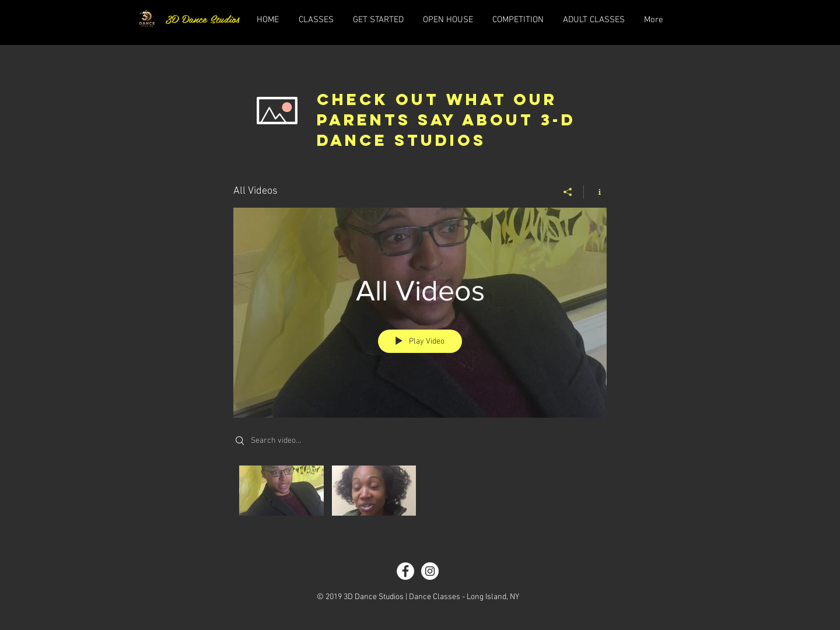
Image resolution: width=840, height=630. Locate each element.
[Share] (568, 192)
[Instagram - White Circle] (430, 571)
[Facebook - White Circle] (405, 571)
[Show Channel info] (595, 192)
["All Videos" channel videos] (420, 494)
